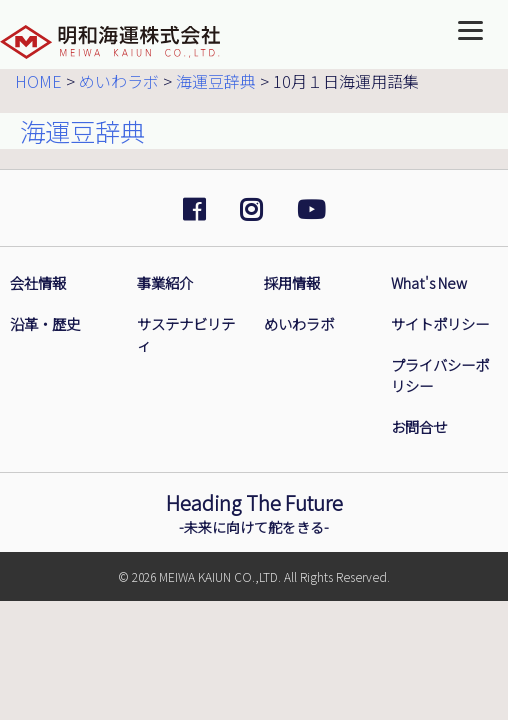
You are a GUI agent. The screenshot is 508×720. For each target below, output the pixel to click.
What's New (429, 282)
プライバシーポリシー (440, 375)
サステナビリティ (186, 334)
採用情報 (292, 282)
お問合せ (419, 426)
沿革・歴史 (45, 323)
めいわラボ (299, 323)
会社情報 (38, 282)
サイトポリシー (440, 323)
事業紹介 (165, 282)
